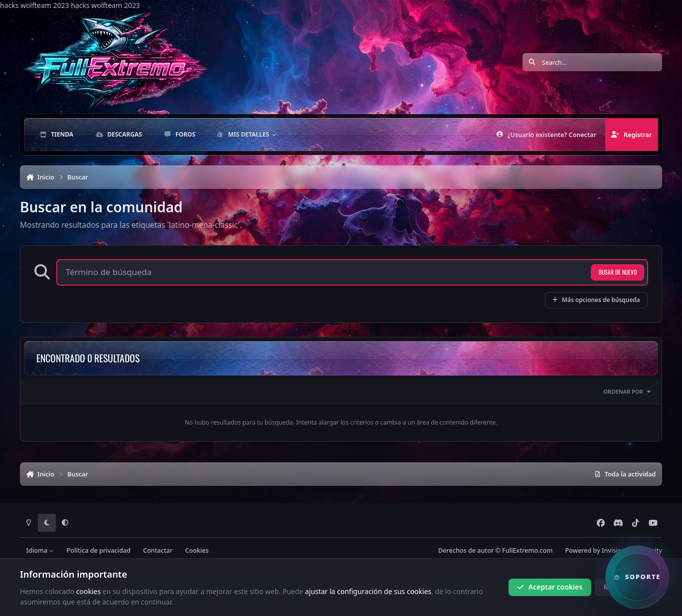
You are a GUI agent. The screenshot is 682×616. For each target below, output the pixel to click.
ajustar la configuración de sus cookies (368, 591)
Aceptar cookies (550, 587)
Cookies (197, 550)
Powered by (614, 550)
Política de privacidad (99, 550)
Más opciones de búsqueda (596, 300)
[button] (637, 577)
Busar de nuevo (618, 272)
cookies (88, 591)
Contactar (158, 550)
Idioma (40, 550)
